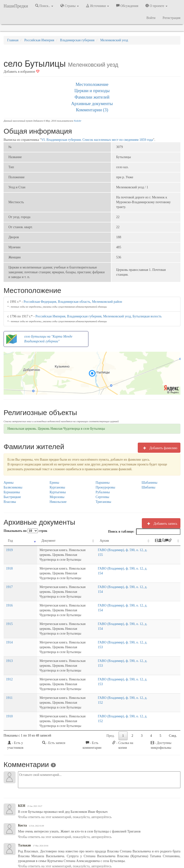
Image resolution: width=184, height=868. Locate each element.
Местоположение (92, 84)
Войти (151, 18)
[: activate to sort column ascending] (170, 543)
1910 (9, 678)
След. (173, 693)
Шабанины (149, 483)
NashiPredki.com (27, 851)
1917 (9, 582)
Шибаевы (148, 487)
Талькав (24, 802)
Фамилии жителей (92, 97)
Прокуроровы (105, 487)
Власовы (10, 502)
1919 (9, 555)
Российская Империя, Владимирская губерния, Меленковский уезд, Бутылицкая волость (99, 316)
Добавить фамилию (159, 448)
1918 (9, 568)
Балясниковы (13, 487)
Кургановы (57, 487)
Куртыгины (58, 492)
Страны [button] (70, 6)
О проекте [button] (156, 6)
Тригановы (103, 502)
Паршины (103, 483)
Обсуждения (127, 6)
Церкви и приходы (92, 91)
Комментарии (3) (92, 110)
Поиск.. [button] (44, 6)
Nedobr (78, 121)
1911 (9, 664)
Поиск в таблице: (144, 532)
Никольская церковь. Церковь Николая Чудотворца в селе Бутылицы (56, 429)
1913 (9, 637)
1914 (9, 623)
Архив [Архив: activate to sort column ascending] (121, 541)
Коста (22, 782)
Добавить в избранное (21, 72)
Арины (9, 483)
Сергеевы (102, 497)
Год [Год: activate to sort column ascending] (10, 541)
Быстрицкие (12, 497)
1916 (9, 596)
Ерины (54, 483)
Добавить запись (161, 523)
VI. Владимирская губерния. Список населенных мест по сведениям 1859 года (97, 140)
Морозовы (57, 497)
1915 (9, 609)
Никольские (58, 502)
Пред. (110, 693)
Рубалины (103, 492)
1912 (9, 651)
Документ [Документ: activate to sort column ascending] (29, 541)
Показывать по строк (25, 531)
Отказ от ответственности (99, 851)
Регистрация (172, 18)
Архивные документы (92, 104)
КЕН (22, 763)
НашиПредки (16, 6)
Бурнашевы (12, 492)
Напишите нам (51, 851)
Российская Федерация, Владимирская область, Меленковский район (73, 302)
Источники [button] (98, 6)
